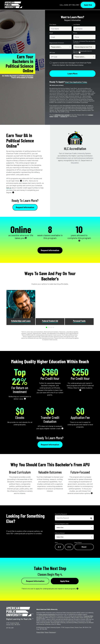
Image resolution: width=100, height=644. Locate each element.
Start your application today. (76, 82)
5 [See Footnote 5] (26, 238)
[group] (21, 307)
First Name (53, 24)
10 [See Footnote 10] (92, 493)
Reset (84, 547)
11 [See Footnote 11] (77, 588)
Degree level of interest (57, 43)
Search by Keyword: (61, 514)
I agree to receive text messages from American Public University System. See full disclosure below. (72, 64)
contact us (64, 116)
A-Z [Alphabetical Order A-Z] (59, 547)
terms (56, 116)
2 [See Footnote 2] (18, 144)
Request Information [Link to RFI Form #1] (25, 207)
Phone (75, 33)
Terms (47, 632)
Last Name (77, 24)
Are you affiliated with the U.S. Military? (83, 52)
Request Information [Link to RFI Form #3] (50, 445)
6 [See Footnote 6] (79, 241)
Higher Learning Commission (47, 614)
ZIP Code (52, 53)
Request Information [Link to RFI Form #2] (50, 250)
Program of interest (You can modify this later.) (84, 42)
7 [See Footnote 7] (25, 399)
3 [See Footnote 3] (21, 181)
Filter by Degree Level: (62, 524)
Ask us (9, 188)
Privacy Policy (40, 632)
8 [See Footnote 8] (80, 390)
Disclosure (52, 632)
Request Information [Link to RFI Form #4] (35, 581)
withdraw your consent (62, 115)
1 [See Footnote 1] (80, 52)
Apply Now (88, 5)
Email (51, 33)
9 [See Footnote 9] (62, 428)
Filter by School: (60, 533)
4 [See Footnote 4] (13, 192)
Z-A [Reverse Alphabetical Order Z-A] (69, 547)
